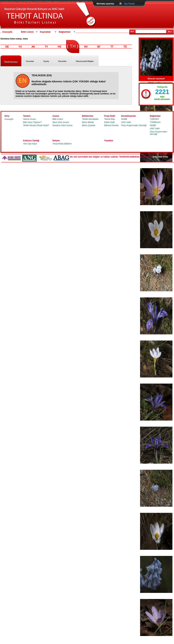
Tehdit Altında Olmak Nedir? (36, 125)
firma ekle (158, 157)
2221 (162, 92)
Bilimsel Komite (111, 125)
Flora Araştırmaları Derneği (134, 125)
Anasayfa (7, 32)
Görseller (62, 61)
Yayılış (46, 61)
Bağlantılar (65, 32)
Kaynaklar (45, 32)
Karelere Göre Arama (62, 125)
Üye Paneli (129, 4)
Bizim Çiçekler (89, 125)
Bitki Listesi (27, 32)
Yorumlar (30, 61)
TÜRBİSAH (155, 122)
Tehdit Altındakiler (90, 119)
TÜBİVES (154, 119)
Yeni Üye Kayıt (30, 144)
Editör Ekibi (110, 122)
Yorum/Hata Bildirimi (62, 144)
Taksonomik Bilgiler (85, 61)
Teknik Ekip (110, 119)
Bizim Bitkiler (88, 122)
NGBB (124, 119)
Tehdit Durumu (11, 62)
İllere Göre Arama (61, 122)
